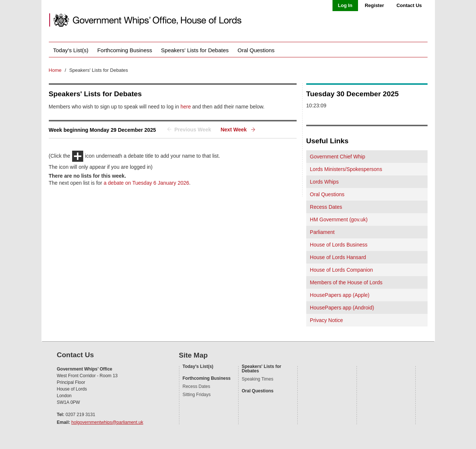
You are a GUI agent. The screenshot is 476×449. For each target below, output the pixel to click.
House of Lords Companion (341, 270)
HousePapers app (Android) (342, 308)
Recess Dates (326, 207)
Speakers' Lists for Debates (195, 50)
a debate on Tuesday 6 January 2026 (146, 183)
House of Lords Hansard (338, 257)
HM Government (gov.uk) (339, 220)
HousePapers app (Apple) (340, 295)
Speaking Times (258, 379)
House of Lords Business (339, 245)
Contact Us (409, 5)
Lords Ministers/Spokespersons (346, 169)
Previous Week (193, 130)
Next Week (234, 130)
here (186, 107)
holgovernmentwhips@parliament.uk (107, 422)
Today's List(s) (71, 50)
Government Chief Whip (337, 157)
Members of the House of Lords (346, 282)
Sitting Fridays (197, 395)
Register (374, 5)
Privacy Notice (326, 320)
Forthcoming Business (125, 50)
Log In (345, 5)
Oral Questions (256, 50)
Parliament (322, 232)
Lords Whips (324, 182)
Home (55, 70)
